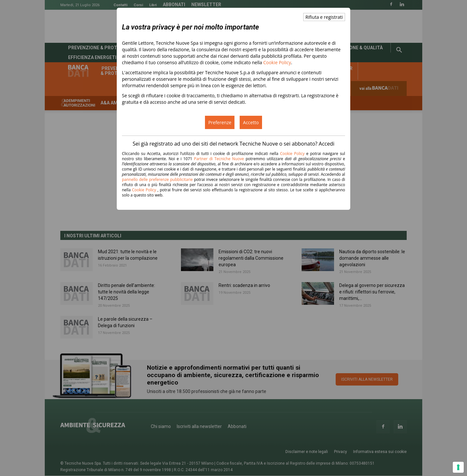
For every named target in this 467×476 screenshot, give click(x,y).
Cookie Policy (277, 62)
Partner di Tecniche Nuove (220, 159)
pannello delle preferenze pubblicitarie (157, 179)
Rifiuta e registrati (324, 17)
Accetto (251, 122)
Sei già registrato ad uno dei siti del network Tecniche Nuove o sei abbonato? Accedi (233, 144)
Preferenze (220, 122)
